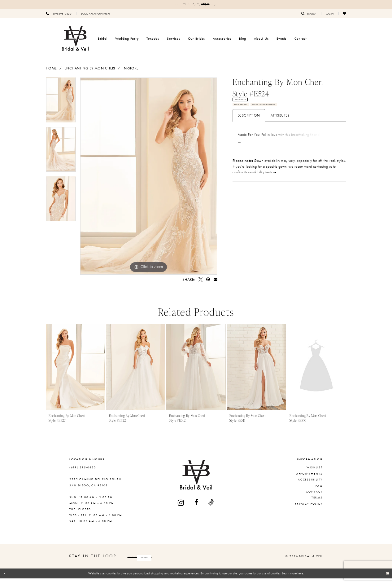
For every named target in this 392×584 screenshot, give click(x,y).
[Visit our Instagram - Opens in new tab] (181, 508)
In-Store (131, 74)
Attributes (280, 155)
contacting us (323, 207)
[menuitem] (59, 19)
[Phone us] (59, 19)
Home (51, 74)
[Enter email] (166, 562)
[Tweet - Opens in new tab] (200, 285)
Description (249, 155)
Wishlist (315, 473)
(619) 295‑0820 (225, 5)
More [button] (243, 184)
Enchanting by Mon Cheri (90, 74)
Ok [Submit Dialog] (384, 579)
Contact (314, 497)
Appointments (309, 479)
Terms (317, 503)
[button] (330, 19)
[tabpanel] (61, 108)
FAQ (319, 491)
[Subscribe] (196, 562)
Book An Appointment (257, 126)
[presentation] (76, 373)
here (300, 579)
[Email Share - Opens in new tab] (215, 285)
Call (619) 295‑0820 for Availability (270, 141)
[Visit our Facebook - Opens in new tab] (197, 508)
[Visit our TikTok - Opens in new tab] (211, 508)
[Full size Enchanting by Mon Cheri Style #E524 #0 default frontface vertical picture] (149, 182)
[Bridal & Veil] (75, 44)
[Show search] (309, 19)
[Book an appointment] (96, 19)
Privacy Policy (309, 509)
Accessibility (310, 485)
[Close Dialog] (7, 579)
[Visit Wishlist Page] (345, 19)
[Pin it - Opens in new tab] (208, 285)
